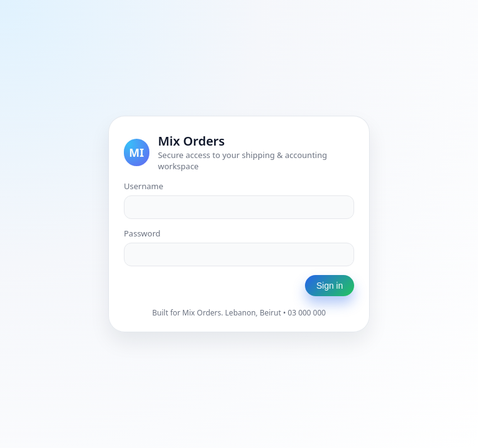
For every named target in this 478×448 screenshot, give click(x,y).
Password (142, 233)
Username (143, 186)
